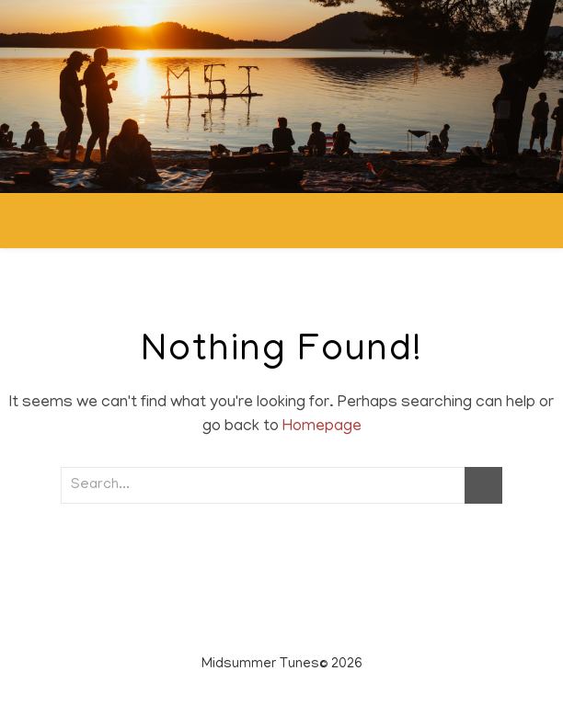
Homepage (322, 427)
